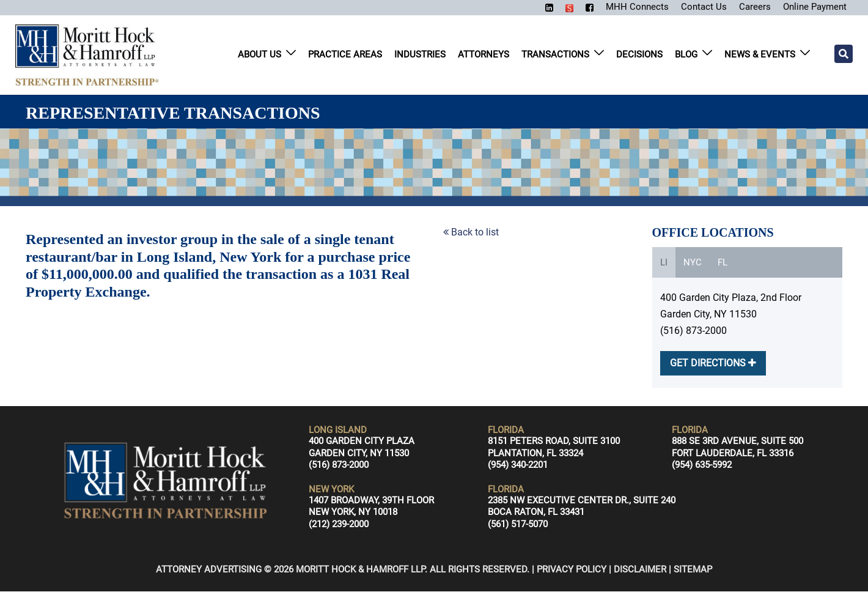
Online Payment (812, 6)
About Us (259, 55)
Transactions (555, 55)
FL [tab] (723, 263)
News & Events (760, 55)
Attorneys (484, 55)
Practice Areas (345, 55)
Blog (686, 55)
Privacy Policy (572, 570)
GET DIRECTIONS (713, 364)
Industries (420, 55)
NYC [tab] (693, 263)
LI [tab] (664, 263)
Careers (750, 6)
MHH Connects (630, 6)
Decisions (639, 55)
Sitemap (693, 570)
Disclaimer (640, 570)
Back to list (471, 233)
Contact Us (698, 6)
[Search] (844, 54)
